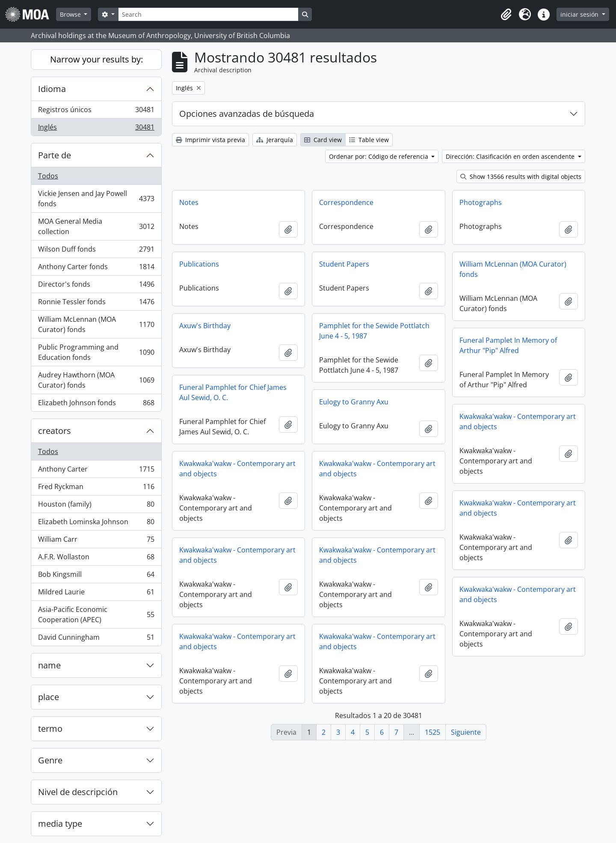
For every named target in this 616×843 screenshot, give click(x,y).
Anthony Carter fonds (96, 269)
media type (60, 824)
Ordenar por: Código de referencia (379, 156)
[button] (506, 15)
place (49, 697)
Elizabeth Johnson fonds (96, 404)
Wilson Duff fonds (96, 251)
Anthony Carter (96, 471)
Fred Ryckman (96, 488)
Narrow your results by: (96, 59)
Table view (369, 140)
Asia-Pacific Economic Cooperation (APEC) (96, 614)
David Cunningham (96, 639)
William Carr (96, 541)
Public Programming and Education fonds (96, 352)
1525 (432, 732)
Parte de (55, 155)
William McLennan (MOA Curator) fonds (96, 324)
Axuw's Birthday (205, 326)
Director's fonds (96, 286)
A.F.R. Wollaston (96, 559)
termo (50, 729)
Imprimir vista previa (210, 140)
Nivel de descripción (78, 792)
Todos (48, 176)
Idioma (52, 89)
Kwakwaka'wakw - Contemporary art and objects (518, 421)
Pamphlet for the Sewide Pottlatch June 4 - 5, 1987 (374, 331)
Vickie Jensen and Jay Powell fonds (96, 199)
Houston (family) (96, 506)
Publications (199, 264)
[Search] (208, 14)
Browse (71, 14)
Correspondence (346, 202)
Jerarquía (275, 140)
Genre (50, 760)
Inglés (96, 129)
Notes (189, 202)
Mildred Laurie (96, 594)
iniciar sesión (580, 14)
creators (55, 431)
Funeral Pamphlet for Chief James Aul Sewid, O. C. (233, 392)
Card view (323, 140)
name (49, 665)
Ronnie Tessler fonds (96, 304)
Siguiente (466, 732)
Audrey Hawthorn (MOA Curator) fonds (96, 380)
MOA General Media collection (96, 226)
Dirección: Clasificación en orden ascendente (511, 156)
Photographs (481, 202)
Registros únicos (96, 111)
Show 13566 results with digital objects (521, 177)
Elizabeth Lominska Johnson (96, 524)
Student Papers (344, 264)
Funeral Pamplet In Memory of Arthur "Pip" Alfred (508, 345)
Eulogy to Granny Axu (354, 402)
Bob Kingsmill (96, 576)
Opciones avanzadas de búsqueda (247, 114)
